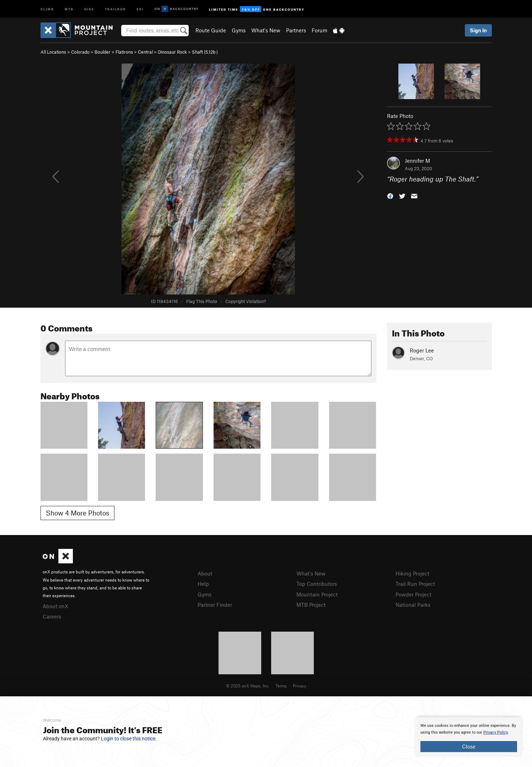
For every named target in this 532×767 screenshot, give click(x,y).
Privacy (300, 686)
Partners (296, 30)
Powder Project (413, 594)
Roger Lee (422, 350)
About (205, 573)
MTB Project (311, 605)
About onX (55, 606)
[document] (469, 737)
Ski (140, 9)
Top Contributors (317, 584)
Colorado (80, 52)
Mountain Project (317, 594)
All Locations (53, 52)
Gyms (239, 30)
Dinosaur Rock (172, 52)
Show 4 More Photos (77, 513)
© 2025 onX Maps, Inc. (248, 686)
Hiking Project (412, 573)
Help (203, 584)
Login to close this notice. (129, 739)
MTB (69, 9)
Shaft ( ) (205, 52)
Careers (52, 616)
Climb (47, 9)
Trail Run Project (415, 584)
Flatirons (124, 52)
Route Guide (211, 30)
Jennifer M (417, 161)
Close (469, 746)
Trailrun (115, 9)
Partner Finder (215, 605)
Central (145, 52)
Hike (89, 9)
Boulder (103, 52)
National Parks (413, 605)
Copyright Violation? (246, 301)
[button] (390, 196)
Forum (319, 30)
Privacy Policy (496, 732)
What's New (266, 30)
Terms (281, 686)
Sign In (478, 30)
